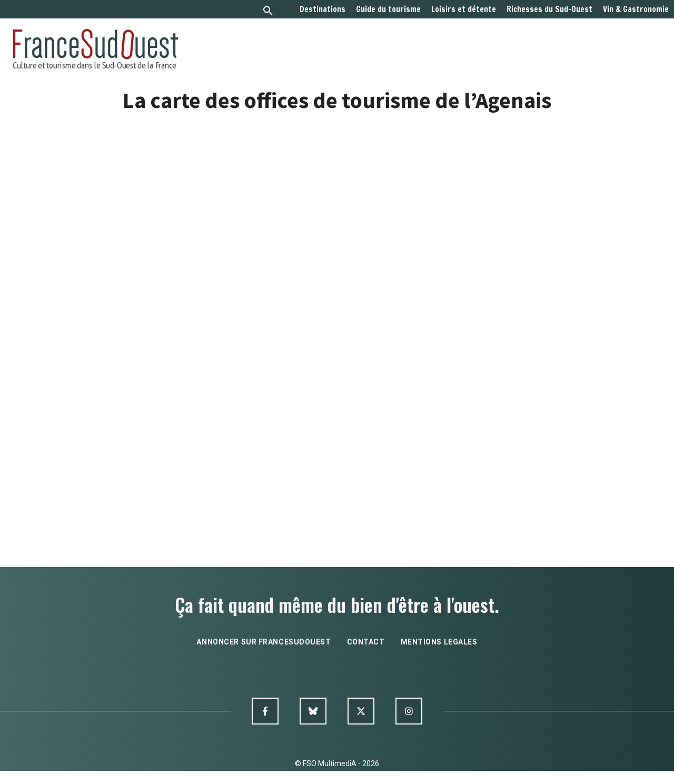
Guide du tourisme (388, 9)
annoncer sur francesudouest (264, 642)
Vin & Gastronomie (636, 9)
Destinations (323, 9)
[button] (268, 12)
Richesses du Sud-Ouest (549, 9)
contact (366, 642)
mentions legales (439, 642)
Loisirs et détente (464, 9)
